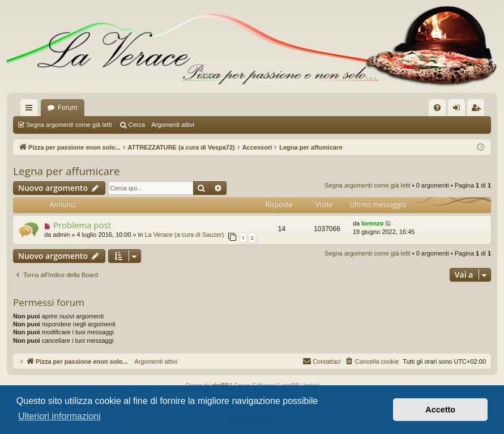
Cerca (137, 125)
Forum (68, 108)
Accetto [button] (440, 410)
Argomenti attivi (173, 125)
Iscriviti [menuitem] (478, 110)
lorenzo (372, 223)
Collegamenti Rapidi (31, 110)
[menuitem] (437, 108)
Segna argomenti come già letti (69, 125)
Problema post (82, 225)
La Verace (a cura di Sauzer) (184, 235)
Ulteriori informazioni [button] (59, 416)
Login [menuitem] (459, 110)
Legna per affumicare (67, 171)
